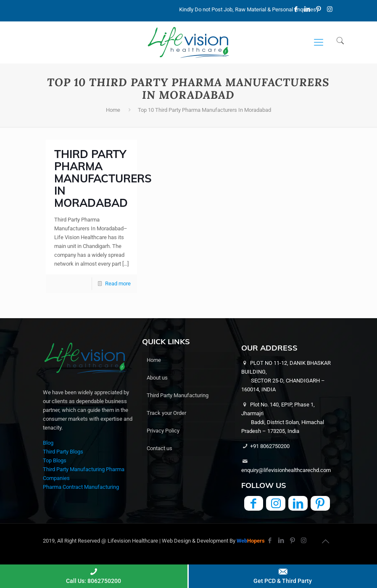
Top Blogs (55, 460)
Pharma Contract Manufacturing (81, 487)
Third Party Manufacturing (178, 395)
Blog (48, 443)
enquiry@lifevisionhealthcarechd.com (286, 470)
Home (113, 110)
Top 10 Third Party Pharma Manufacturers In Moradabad (204, 110)
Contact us (159, 448)
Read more (118, 283)
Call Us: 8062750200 (94, 576)
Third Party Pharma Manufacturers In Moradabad (103, 178)
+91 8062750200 (270, 446)
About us (157, 378)
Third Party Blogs (63, 452)
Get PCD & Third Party (283, 576)
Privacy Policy (163, 431)
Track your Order (166, 413)
